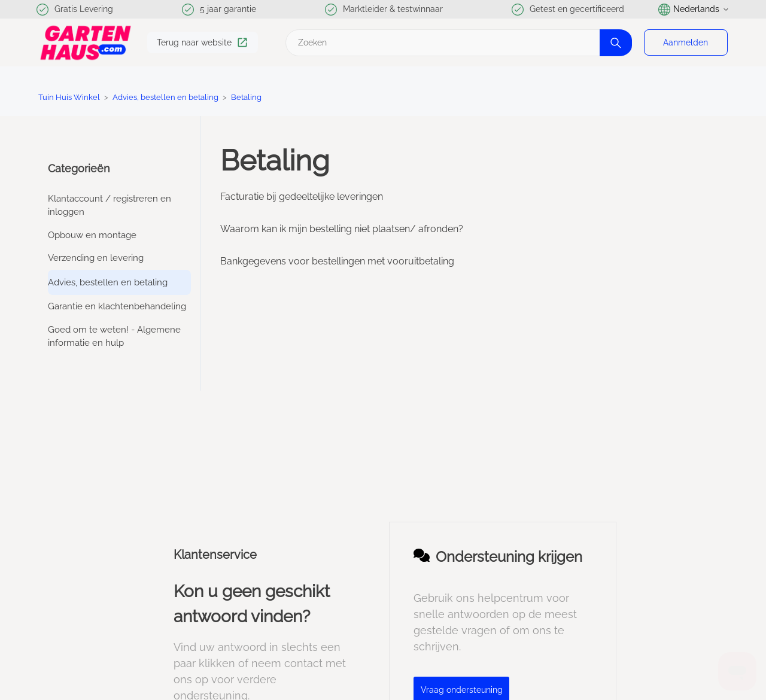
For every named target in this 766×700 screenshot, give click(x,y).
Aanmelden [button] (686, 42)
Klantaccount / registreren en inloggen (110, 206)
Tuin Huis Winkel (69, 97)
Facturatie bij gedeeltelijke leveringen (302, 197)
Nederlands (694, 10)
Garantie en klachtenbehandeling (117, 306)
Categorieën (79, 168)
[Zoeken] (457, 43)
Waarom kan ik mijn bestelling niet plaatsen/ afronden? (342, 229)
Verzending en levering (96, 258)
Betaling (246, 97)
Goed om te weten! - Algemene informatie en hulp (114, 337)
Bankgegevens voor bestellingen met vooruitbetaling (337, 261)
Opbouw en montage (92, 235)
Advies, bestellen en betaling (165, 97)
